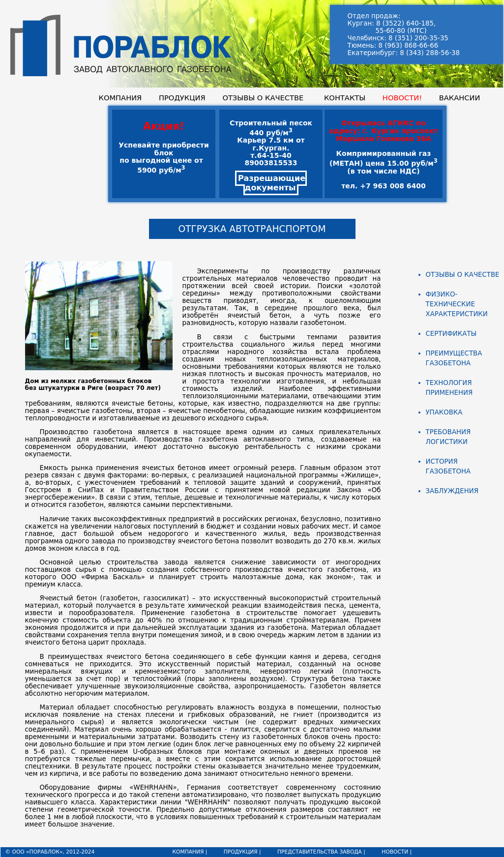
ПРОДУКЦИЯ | (242, 852)
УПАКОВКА (444, 412)
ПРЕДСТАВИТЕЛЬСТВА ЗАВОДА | (321, 852)
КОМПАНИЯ (120, 98)
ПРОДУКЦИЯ (182, 98)
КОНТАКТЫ (345, 98)
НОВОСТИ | (397, 852)
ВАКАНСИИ (460, 98)
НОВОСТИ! (402, 98)
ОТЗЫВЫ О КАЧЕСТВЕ (263, 98)
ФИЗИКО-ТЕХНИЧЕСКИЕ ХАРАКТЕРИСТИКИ (457, 304)
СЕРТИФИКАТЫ (451, 334)
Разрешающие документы (272, 183)
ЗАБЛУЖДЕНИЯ (452, 491)
